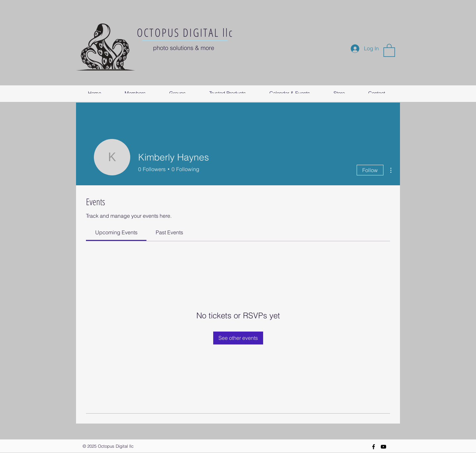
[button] (389, 50)
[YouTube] (383, 447)
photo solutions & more (184, 48)
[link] (116, 232)
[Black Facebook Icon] (374, 447)
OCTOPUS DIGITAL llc (185, 32)
